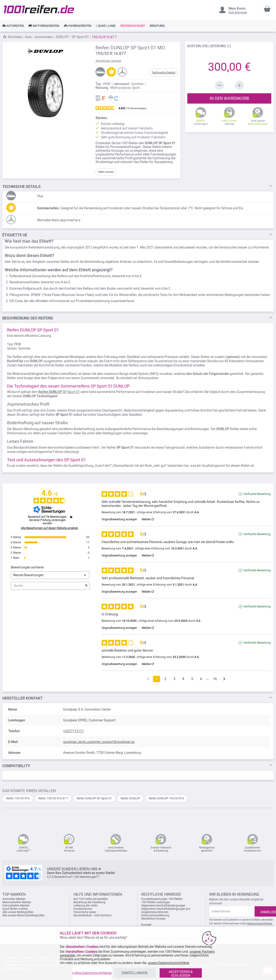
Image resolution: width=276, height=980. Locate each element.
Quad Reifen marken (15, 909)
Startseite (15, 37)
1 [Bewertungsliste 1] (157, 679)
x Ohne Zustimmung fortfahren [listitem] (92, 973)
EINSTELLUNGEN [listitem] (135, 973)
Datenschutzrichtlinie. (260, 924)
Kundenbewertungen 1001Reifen (162, 899)
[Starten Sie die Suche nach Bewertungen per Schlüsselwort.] (86, 586)
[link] (13, 26)
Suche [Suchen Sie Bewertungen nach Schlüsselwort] (48, 586)
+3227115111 (73, 731)
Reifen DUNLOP (130, 798)
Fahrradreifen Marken (16, 906)
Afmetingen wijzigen (108, 61)
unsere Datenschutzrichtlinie (169, 963)
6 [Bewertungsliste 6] (201, 679)
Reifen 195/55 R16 (18, 798)
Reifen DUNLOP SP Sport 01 (94, 798)
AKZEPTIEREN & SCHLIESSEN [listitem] (181, 974)
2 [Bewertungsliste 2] (165, 679)
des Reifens (28, 318)
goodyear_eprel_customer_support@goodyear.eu (99, 742)
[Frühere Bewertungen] (148, 679)
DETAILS (21, 187)
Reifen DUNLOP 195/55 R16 (166, 798)
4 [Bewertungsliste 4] (183, 679)
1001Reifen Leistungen (156, 902)
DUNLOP (63, 37)
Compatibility (16, 766)
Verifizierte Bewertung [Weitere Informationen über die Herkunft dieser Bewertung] (257, 494)
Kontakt (146, 925)
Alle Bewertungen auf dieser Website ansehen (50, 528)
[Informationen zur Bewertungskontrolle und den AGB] (71, 517)
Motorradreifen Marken (17, 902)
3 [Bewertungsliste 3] (174, 679)
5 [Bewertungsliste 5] (192, 679)
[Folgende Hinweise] (224, 679)
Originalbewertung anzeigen (119, 519)
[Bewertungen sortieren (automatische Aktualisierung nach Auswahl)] (50, 575)
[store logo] (39, 9)
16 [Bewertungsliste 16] (215, 679)
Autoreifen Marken (14, 899)
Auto (29, 37)
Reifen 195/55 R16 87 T (53, 798)
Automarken (44, 37)
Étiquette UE (15, 235)
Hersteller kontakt (23, 698)
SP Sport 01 (81, 37)
